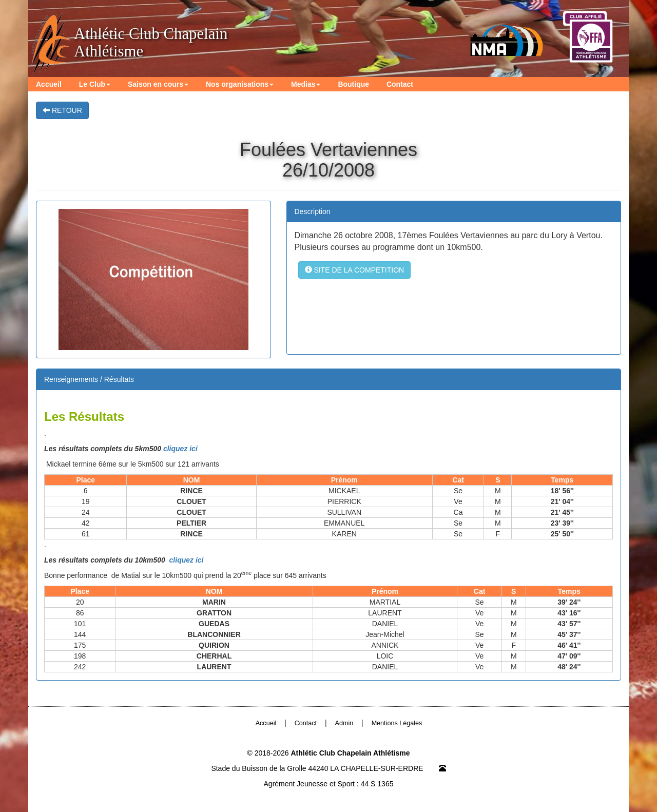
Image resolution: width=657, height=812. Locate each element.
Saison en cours (158, 84)
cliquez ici (180, 449)
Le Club (95, 84)
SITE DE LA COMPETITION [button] (355, 270)
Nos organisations (240, 84)
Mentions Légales (397, 723)
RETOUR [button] (62, 110)
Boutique (353, 84)
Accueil (49, 84)
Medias (306, 84)
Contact (400, 84)
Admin (344, 723)
